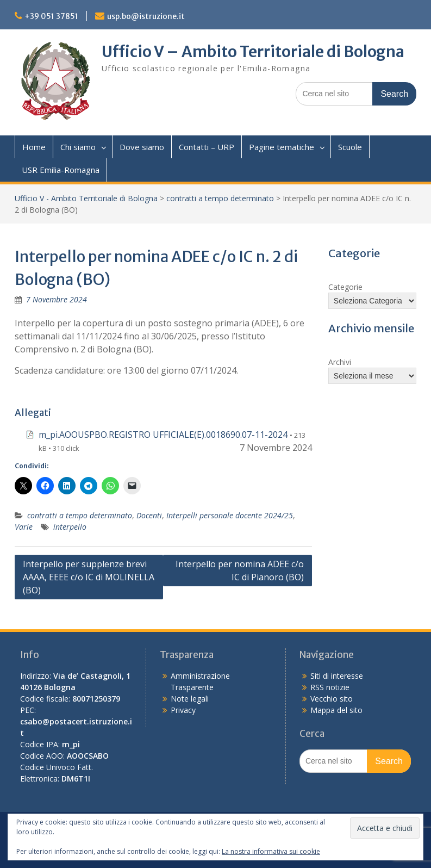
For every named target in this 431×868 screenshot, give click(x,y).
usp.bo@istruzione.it (146, 16)
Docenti (149, 515)
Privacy (183, 710)
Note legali (190, 699)
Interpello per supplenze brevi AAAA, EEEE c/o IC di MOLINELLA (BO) (89, 577)
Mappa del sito (336, 710)
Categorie (345, 287)
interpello (70, 527)
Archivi (340, 362)
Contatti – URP (207, 147)
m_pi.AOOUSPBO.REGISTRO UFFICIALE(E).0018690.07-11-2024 (163, 435)
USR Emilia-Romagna (61, 170)
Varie (24, 527)
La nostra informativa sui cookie (271, 851)
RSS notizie (330, 687)
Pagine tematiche (282, 147)
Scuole (350, 147)
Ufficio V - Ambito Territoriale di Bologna (86, 198)
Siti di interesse (337, 676)
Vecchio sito (332, 699)
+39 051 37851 (51, 16)
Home (34, 147)
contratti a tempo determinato (220, 198)
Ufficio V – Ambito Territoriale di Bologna (253, 52)
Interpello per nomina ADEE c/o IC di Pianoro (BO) (240, 571)
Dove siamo (142, 147)
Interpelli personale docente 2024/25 (230, 515)
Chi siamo (78, 147)
